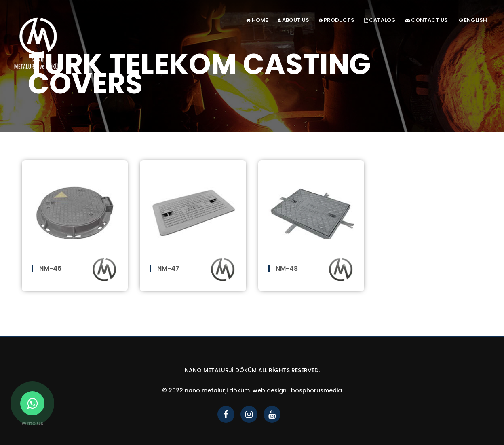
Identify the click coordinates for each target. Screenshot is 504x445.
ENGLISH (473, 20)
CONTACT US (427, 20)
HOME (257, 20)
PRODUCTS (337, 20)
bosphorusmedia (316, 390)
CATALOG (380, 20)
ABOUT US (293, 20)
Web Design (270, 390)
